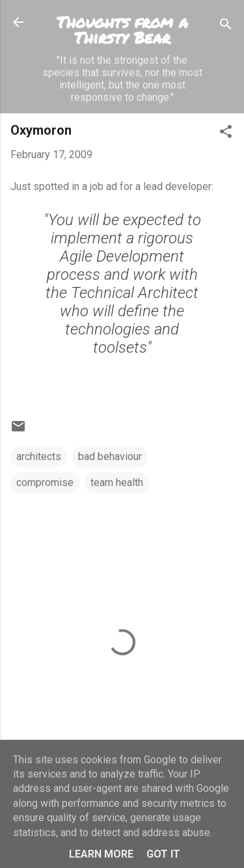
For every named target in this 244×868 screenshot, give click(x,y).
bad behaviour (110, 456)
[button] (226, 134)
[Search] (226, 26)
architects (39, 456)
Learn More (101, 854)
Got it (163, 854)
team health (117, 482)
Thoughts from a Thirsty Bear (122, 30)
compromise (45, 482)
